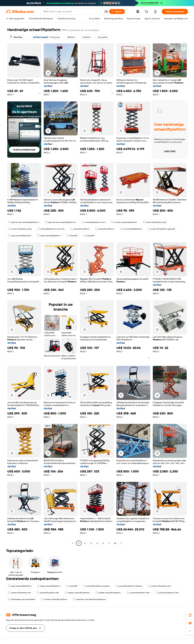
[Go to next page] (121, 543)
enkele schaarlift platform (77, 593)
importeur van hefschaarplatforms (89, 599)
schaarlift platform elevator (97, 586)
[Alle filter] (16, 37)
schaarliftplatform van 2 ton (51, 229)
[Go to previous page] (73, 543)
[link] (190, 615)
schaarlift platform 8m (48, 593)
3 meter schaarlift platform (54, 599)
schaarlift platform (80, 229)
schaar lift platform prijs (155, 222)
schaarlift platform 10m (138, 593)
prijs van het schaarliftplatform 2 (24, 222)
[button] (106, 12)
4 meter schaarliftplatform (124, 222)
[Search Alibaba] (73, 12)
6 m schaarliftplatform (131, 229)
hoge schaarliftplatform (20, 236)
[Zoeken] (117, 12)
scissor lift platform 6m (160, 586)
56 (115, 543)
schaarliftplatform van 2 (94, 222)
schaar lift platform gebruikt (161, 229)
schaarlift (72, 236)
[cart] (147, 12)
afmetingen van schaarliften (22, 599)
